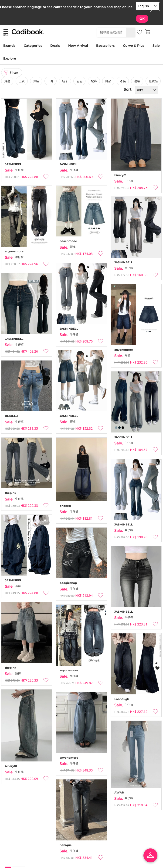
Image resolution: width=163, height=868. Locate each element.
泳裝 (123, 81)
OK (142, 19)
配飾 (94, 81)
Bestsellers (105, 46)
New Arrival (78, 46)
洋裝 (36, 81)
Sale (156, 46)
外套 (7, 81)
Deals (55, 46)
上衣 (22, 81)
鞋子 (65, 81)
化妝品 (153, 81)
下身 (51, 81)
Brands (9, 46)
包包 (79, 81)
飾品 (108, 81)
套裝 (137, 81)
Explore (10, 58)
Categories (33, 46)
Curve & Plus (134, 46)
